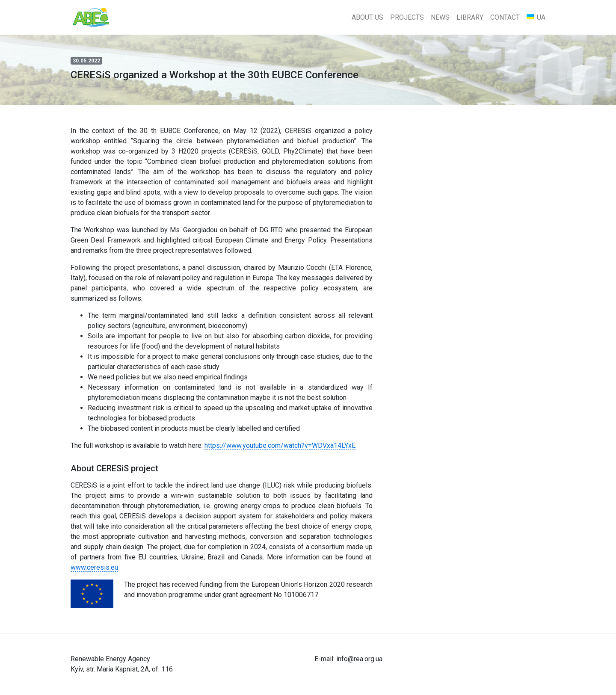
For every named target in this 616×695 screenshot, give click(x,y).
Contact (505, 17)
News (440, 17)
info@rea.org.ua (359, 659)
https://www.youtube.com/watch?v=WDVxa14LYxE (280, 445)
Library (470, 17)
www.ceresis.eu (94, 567)
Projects (407, 17)
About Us (367, 17)
